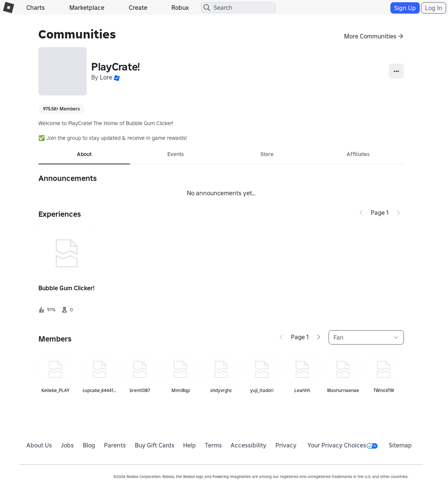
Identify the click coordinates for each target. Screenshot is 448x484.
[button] (117, 77)
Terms (213, 445)
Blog (89, 445)
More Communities (370, 36)
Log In (434, 8)
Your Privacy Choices (342, 445)
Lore (106, 77)
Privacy (286, 445)
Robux (180, 8)
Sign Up (405, 8)
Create (138, 8)
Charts (36, 8)
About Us (39, 445)
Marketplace (87, 8)
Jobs (67, 445)
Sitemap (400, 445)
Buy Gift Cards (155, 445)
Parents (115, 445)
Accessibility (248, 445)
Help (190, 445)
